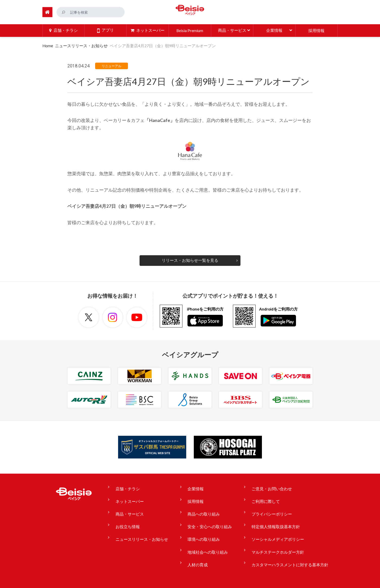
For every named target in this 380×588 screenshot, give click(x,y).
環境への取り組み (203, 524)
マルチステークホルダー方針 (271, 533)
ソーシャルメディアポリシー (271, 524)
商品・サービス (135, 505)
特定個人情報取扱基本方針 (269, 515)
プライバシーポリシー (265, 505)
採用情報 (195, 496)
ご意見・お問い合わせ (265, 487)
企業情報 (195, 487)
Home (48, 45)
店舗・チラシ (133, 487)
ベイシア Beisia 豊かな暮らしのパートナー (190, 11)
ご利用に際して (259, 496)
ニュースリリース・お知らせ (85, 45)
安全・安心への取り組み (209, 515)
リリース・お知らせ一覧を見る (190, 260)
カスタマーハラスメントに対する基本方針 (283, 543)
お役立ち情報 (133, 515)
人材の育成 (197, 543)
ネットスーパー (135, 496)
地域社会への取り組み (207, 533)
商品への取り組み (203, 505)
